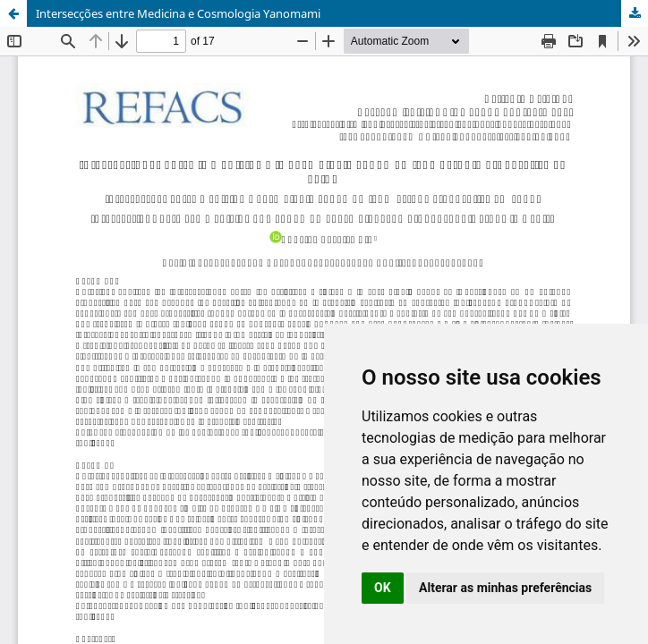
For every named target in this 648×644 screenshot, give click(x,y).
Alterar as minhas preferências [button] (505, 588)
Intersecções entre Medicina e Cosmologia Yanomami (178, 13)
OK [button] (383, 588)
